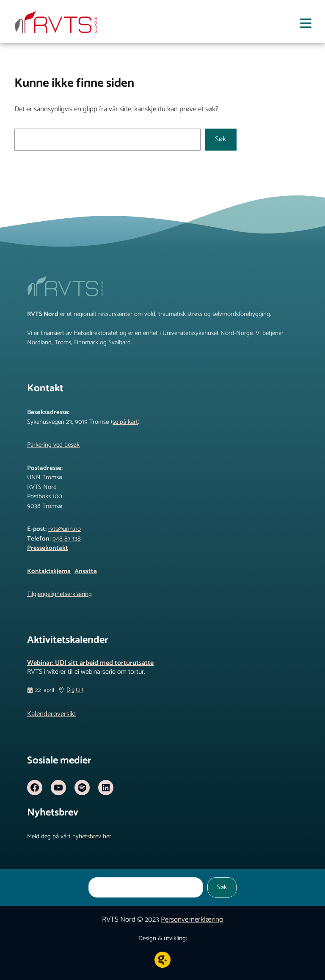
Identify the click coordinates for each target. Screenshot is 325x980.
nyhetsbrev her (92, 836)
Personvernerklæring (192, 920)
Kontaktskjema (49, 571)
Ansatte (86, 571)
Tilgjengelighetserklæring (59, 594)
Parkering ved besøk (53, 445)
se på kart (125, 422)
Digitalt (75, 690)
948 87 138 (67, 539)
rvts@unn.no (65, 529)
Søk (220, 139)
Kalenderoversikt (52, 714)
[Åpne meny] (306, 25)
